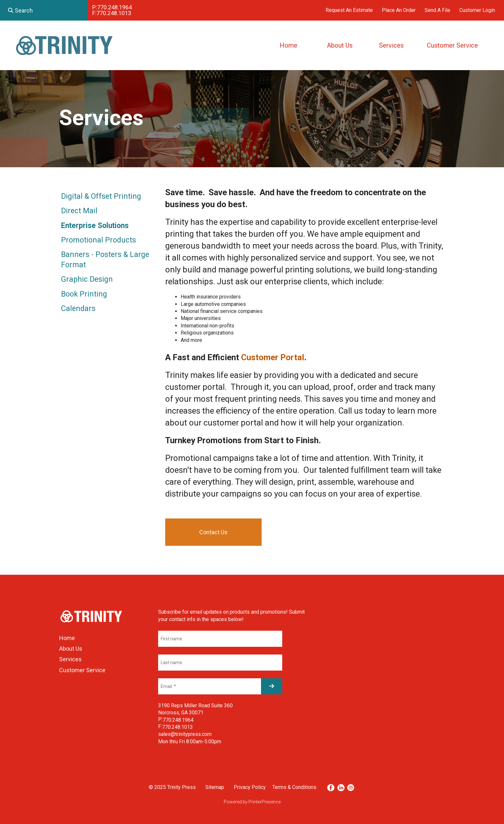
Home (288, 45)
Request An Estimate (349, 10)
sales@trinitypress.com (185, 734)
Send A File (437, 10)
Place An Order (399, 10)
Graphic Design (87, 279)
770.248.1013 (114, 13)
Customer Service (452, 45)
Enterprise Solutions (95, 226)
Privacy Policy (250, 787)
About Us (340, 45)
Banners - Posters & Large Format (105, 260)
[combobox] (44, 10)
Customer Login (477, 10)
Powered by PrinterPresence (252, 802)
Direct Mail (79, 211)
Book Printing (84, 294)
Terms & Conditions (294, 787)
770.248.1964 (114, 7)
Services (391, 45)
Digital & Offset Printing (101, 196)
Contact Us (213, 532)
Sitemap (215, 787)
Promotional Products (99, 240)
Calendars (78, 309)
